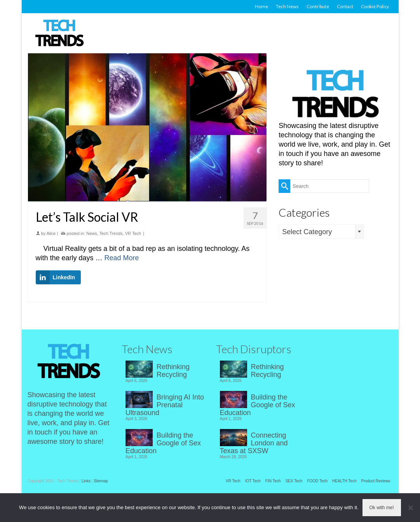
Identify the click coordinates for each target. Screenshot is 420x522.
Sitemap (101, 481)
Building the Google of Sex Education (163, 443)
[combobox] (321, 231)
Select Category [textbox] (307, 232)
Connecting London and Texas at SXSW (254, 443)
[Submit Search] (284, 186)
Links (86, 481)
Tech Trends (111, 233)
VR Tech (133, 233)
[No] (410, 508)
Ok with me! (382, 508)
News (92, 233)
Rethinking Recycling (173, 371)
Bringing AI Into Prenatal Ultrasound (165, 405)
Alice (51, 233)
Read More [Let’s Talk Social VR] (122, 258)
